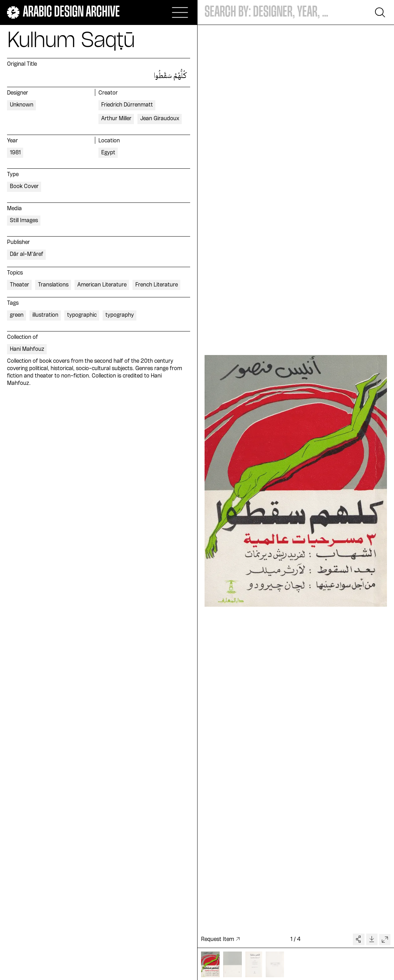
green (17, 315)
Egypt (108, 153)
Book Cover (24, 187)
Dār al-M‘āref (27, 254)
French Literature (157, 285)
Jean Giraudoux (160, 119)
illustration (45, 315)
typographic (82, 315)
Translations (53, 285)
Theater (20, 285)
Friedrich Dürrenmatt (127, 105)
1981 (15, 153)
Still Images (24, 221)
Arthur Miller (116, 119)
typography (120, 315)
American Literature (102, 285)
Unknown (22, 105)
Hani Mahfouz (27, 349)
